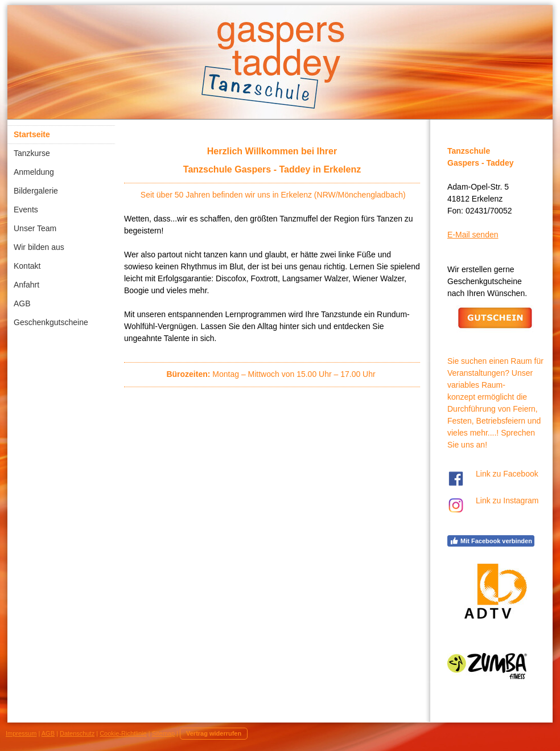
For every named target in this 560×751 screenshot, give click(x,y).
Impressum (21, 733)
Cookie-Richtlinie (123, 733)
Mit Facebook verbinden (491, 541)
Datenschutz (77, 733)
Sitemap (163, 733)
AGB (48, 733)
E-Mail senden (473, 235)
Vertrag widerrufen (214, 733)
